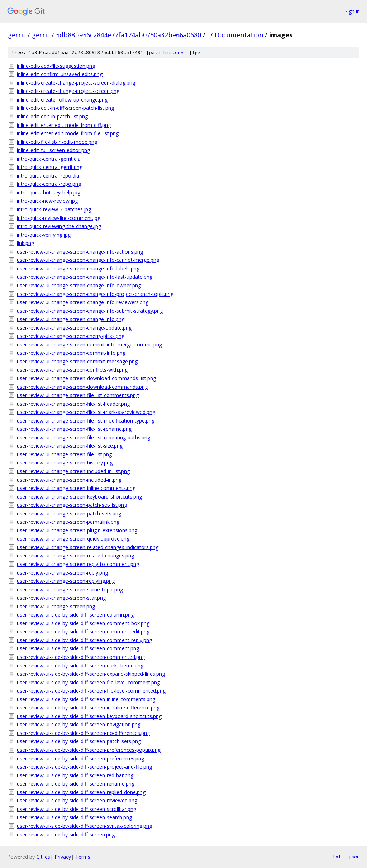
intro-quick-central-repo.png (49, 184)
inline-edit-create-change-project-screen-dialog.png (76, 83)
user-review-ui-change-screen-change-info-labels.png (78, 268)
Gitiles (43, 857)
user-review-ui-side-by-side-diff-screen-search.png (74, 817)
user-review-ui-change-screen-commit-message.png (77, 361)
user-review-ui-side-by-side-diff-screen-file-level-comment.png (88, 682)
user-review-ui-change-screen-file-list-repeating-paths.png (84, 437)
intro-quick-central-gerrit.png (50, 167)
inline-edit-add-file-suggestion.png (56, 66)
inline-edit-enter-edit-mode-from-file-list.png (68, 133)
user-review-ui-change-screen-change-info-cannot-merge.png (88, 260)
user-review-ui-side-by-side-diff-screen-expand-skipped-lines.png (91, 674)
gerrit (17, 35)
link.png (25, 243)
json (354, 857)
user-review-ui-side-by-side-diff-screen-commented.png (81, 657)
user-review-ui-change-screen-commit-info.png (71, 353)
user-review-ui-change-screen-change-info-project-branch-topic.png (95, 294)
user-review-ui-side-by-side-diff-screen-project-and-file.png (84, 767)
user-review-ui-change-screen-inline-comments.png (76, 488)
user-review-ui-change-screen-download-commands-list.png (86, 378)
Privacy (63, 857)
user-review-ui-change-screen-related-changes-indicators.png (88, 547)
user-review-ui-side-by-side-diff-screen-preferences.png (80, 758)
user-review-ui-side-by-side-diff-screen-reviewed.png (77, 800)
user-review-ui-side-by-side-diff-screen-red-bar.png (75, 775)
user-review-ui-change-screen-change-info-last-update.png (85, 277)
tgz (196, 53)
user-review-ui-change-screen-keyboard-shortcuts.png (79, 497)
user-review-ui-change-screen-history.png (65, 463)
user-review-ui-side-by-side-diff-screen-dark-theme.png (80, 666)
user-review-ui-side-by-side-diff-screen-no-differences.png (83, 733)
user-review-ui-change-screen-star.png (61, 598)
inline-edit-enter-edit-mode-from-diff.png (64, 125)
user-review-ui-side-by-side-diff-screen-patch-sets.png (79, 741)
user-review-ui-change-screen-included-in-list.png (73, 471)
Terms (83, 857)
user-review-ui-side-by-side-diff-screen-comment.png (78, 648)
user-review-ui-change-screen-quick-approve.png (73, 539)
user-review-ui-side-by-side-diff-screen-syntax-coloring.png (84, 826)
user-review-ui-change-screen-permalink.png (68, 522)
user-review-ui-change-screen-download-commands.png (82, 387)
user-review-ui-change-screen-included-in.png (69, 480)
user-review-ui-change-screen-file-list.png (64, 454)
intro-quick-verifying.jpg (44, 235)
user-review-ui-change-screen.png (56, 606)
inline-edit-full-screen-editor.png (53, 150)
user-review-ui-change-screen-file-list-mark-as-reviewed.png (86, 412)
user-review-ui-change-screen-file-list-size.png (70, 446)
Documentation (239, 35)
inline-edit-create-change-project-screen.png (68, 91)
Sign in (352, 11)
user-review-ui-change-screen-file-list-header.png (73, 404)
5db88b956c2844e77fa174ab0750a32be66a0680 (128, 35)
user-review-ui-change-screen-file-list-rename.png (74, 429)
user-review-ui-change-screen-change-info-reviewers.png (83, 302)
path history (166, 53)
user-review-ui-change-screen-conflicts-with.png (72, 370)
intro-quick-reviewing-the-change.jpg (59, 226)
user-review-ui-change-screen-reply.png (62, 573)
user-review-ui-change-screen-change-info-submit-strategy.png (90, 311)
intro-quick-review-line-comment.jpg (59, 218)
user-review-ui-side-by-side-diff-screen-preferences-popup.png (89, 750)
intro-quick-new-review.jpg (47, 201)
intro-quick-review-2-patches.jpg (54, 209)
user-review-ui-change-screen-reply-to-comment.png (78, 564)
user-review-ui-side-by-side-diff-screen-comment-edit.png (83, 631)
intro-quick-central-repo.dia (48, 176)
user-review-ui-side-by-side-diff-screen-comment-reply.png (84, 640)
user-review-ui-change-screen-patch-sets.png (69, 513)
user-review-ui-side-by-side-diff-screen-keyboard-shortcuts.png (89, 716)
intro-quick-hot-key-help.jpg (49, 192)
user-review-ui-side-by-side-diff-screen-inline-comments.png (86, 699)
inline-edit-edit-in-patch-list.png (52, 116)
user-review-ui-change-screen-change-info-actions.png (80, 252)
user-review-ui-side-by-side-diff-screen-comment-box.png (83, 623)
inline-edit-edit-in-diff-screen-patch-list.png (65, 108)
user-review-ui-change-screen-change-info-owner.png (79, 285)
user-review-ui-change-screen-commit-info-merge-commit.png (89, 345)
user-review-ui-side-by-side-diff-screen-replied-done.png (81, 792)
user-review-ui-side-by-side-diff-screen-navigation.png (79, 724)
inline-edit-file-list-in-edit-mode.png (57, 142)
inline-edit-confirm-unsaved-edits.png (60, 74)
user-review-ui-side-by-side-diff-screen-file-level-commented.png (91, 691)
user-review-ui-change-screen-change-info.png (71, 319)
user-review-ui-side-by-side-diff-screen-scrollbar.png (77, 809)
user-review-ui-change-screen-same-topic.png (70, 589)
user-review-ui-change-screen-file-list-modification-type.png (86, 421)
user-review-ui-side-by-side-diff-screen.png (66, 834)
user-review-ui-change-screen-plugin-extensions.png (77, 530)
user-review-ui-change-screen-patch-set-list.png (72, 505)
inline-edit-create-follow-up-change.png (62, 100)
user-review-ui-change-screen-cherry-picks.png (71, 336)
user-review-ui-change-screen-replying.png (66, 581)
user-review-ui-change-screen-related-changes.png (75, 555)
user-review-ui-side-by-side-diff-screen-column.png (75, 615)
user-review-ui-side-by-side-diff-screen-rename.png (76, 784)
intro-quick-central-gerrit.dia (49, 159)
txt (337, 857)
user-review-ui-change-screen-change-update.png (74, 328)
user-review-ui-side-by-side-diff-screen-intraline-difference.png (88, 707)
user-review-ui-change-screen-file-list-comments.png (78, 395)
